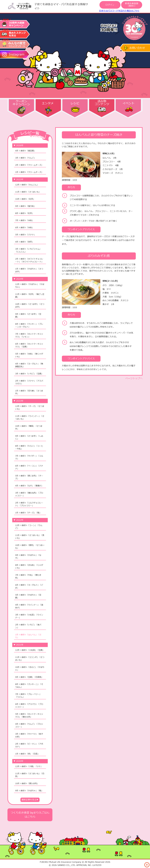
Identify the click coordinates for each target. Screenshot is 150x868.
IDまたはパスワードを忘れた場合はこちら (119, 11)
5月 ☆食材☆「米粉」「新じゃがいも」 (29, 355)
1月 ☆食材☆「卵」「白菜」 (27, 754)
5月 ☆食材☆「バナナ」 (25, 235)
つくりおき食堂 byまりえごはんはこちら (30, 815)
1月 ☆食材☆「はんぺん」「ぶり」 (28, 636)
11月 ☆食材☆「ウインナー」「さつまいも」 (30, 418)
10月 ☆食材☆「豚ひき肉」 (27, 784)
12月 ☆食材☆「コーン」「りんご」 (29, 527)
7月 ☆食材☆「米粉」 (24, 221)
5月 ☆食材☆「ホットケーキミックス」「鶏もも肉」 (29, 716)
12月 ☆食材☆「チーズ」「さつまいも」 (30, 408)
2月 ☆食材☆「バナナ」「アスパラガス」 (29, 382)
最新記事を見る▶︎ (30, 800)
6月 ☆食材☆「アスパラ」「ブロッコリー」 (29, 706)
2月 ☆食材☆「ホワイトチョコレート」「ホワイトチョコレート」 (29, 260)
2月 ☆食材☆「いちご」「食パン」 (28, 626)
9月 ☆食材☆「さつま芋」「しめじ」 (29, 438)
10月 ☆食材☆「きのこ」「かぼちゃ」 (30, 669)
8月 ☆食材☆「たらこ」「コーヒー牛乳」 (29, 447)
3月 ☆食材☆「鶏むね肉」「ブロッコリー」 (29, 494)
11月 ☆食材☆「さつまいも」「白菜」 (30, 775)
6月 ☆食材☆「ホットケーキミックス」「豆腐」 (29, 345)
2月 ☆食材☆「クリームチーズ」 (29, 165)
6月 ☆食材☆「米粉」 (24, 228)
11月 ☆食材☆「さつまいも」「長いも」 (30, 537)
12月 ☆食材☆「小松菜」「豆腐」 (30, 650)
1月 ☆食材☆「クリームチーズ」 (29, 172)
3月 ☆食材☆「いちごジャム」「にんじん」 (28, 250)
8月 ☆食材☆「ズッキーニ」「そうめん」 (29, 686)
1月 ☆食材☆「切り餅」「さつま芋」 (29, 392)
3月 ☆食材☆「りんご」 (25, 158)
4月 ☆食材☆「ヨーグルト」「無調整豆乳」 (29, 365)
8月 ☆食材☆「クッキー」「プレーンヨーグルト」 (29, 325)
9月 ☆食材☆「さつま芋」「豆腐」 (28, 316)
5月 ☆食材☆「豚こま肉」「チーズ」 (29, 477)
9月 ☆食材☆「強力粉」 (25, 206)
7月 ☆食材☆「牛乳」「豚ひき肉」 (28, 577)
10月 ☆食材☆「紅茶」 (25, 199)
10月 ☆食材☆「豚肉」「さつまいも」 (30, 547)
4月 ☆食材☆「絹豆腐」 (25, 151)
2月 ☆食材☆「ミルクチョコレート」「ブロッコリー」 (29, 504)
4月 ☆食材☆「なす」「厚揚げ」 (29, 486)
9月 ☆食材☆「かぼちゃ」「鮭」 (29, 791)
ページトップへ (134, 379)
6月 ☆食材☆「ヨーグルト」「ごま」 (29, 586)
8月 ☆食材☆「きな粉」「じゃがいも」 (29, 567)
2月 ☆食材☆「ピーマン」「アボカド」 (29, 745)
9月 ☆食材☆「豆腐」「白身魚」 (29, 677)
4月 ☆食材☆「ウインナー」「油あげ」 (29, 606)
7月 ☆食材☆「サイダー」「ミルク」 (29, 457)
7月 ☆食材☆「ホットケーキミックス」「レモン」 (29, 335)
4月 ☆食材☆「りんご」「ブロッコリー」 (29, 725)
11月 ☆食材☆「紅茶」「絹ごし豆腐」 (30, 296)
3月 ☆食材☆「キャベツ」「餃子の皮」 (29, 735)
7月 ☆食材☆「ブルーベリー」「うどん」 (28, 696)
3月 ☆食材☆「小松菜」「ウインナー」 (29, 616)
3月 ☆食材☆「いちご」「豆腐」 (29, 374)
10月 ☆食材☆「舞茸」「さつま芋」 (29, 428)
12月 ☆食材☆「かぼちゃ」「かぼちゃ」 (30, 286)
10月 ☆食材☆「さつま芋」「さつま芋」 (30, 306)
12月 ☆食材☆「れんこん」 (27, 185)
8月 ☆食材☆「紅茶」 (24, 213)
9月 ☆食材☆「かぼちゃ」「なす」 (28, 557)
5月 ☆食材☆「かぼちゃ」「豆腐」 (28, 596)
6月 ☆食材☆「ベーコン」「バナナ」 (29, 467)
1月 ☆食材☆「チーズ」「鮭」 (28, 513)
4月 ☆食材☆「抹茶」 (24, 242)
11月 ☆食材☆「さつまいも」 (28, 192)
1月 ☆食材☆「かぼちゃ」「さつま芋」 (29, 270)
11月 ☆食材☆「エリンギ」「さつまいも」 (30, 659)
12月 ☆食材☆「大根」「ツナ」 (29, 767)
